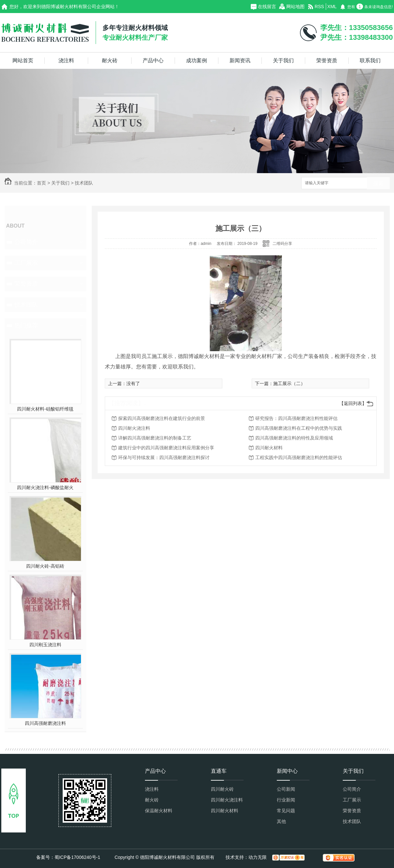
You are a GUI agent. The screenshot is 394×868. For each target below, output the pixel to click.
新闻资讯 (240, 60)
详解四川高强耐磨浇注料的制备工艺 (155, 438)
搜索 (378, 183)
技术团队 (84, 183)
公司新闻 (286, 789)
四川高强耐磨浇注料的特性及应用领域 (294, 438)
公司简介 (26, 242)
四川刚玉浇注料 (45, 645)
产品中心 (153, 60)
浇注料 (66, 60)
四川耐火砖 (222, 789)
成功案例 (197, 60)
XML (332, 7)
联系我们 (370, 60)
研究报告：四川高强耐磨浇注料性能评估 (296, 418)
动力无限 (258, 857)
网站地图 (295, 7)
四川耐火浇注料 (134, 428)
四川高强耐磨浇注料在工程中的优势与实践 (299, 428)
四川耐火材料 (269, 448)
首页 (41, 183)
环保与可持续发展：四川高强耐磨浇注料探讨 (164, 457)
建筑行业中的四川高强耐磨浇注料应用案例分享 (166, 448)
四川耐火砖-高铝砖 (45, 566)
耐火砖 (110, 60)
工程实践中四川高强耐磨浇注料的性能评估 (299, 457)
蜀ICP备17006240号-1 (77, 857)
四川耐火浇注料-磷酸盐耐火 (45, 487)
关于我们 (283, 60)
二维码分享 (282, 244)
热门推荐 (26, 325)
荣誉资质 (327, 60)
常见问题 (286, 811)
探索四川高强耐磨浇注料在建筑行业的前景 (162, 418)
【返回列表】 (353, 403)
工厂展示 (26, 263)
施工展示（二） (289, 383)
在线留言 (267, 7)
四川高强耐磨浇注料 (45, 723)
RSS (319, 7)
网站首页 (23, 60)
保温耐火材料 (159, 811)
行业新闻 (286, 800)
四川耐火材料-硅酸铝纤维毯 (45, 409)
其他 (281, 821)
